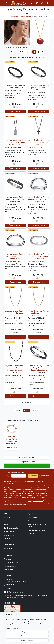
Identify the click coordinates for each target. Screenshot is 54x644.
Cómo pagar (32, 521)
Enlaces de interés (10, 552)
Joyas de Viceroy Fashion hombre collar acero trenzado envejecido (15, 368)
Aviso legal (8, 559)
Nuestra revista (9, 532)
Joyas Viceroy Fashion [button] (41, 16)
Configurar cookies (27, 640)
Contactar (7, 539)
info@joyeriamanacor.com (35, 501)
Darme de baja (44, 476)
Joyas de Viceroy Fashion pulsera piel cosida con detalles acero (15, 199)
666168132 (10, 588)
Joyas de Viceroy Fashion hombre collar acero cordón (15, 313)
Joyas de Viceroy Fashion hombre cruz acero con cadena (39, 142)
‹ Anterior (18, 410)
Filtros (13, 52)
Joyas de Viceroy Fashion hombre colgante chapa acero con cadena (15, 142)
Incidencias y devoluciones (36, 530)
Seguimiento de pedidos (12, 528)
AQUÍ (25, 629)
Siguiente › (35, 410)
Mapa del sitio (8, 570)
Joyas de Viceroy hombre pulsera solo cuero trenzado (39, 88)
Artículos (7, 517)
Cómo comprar (32, 517)
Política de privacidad (16, 503)
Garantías (31, 534)
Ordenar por (24, 52)
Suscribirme (33, 476)
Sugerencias (8, 555)
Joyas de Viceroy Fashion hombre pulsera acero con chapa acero (39, 199)
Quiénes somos (9, 535)
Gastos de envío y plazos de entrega (37, 526)
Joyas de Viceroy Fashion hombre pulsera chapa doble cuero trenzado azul (39, 368)
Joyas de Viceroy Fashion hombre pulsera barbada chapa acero (15, 256)
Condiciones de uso (26, 481)
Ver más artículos (27, 402)
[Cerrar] (48, 614)
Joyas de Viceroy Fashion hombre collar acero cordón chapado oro (39, 313)
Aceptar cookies (27, 632)
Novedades (8, 521)
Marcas (6, 524)
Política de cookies (10, 566)
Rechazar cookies (27, 636)
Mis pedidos (8, 548)
